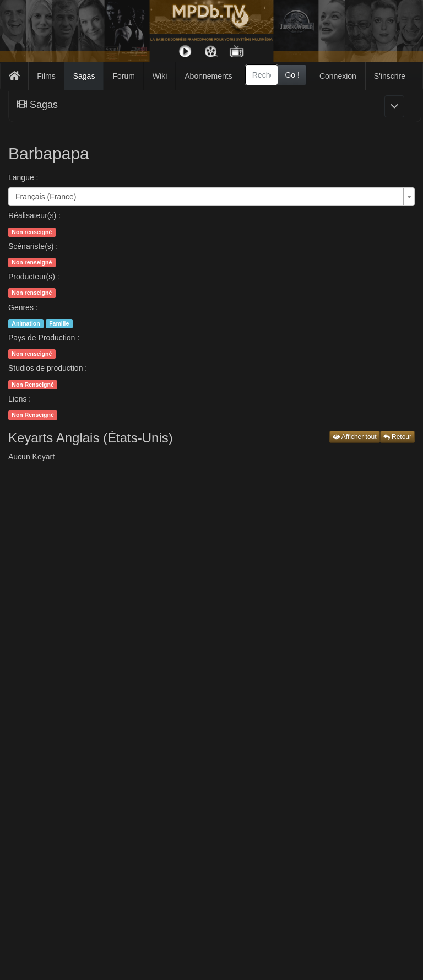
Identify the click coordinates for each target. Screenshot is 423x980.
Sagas (84, 76)
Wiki (160, 76)
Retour (397, 437)
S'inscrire (390, 76)
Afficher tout (355, 437)
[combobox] (262, 75)
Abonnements (208, 76)
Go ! (292, 75)
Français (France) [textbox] (46, 197)
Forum (123, 76)
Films (46, 76)
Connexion (338, 76)
